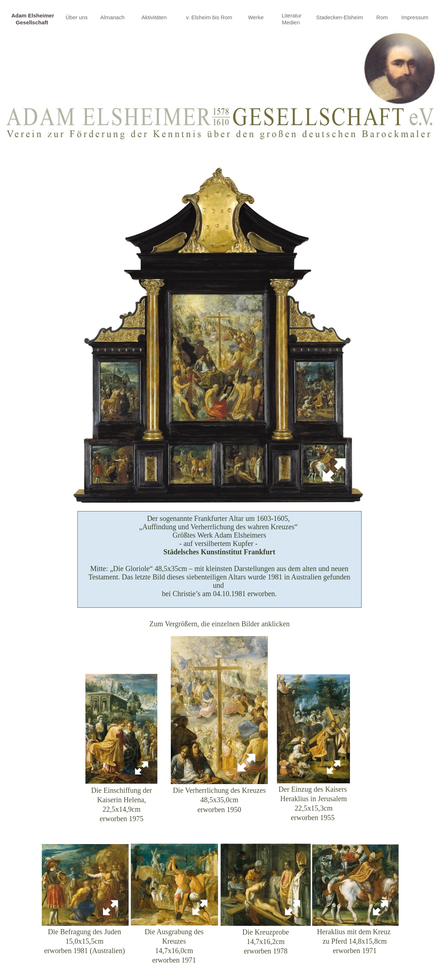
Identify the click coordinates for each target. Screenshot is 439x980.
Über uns (77, 17)
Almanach (113, 17)
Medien (292, 22)
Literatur (292, 15)
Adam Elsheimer (33, 15)
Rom (383, 17)
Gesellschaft (33, 22)
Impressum (415, 17)
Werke (256, 17)
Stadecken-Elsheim (340, 17)
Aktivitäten (155, 17)
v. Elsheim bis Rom (210, 17)
